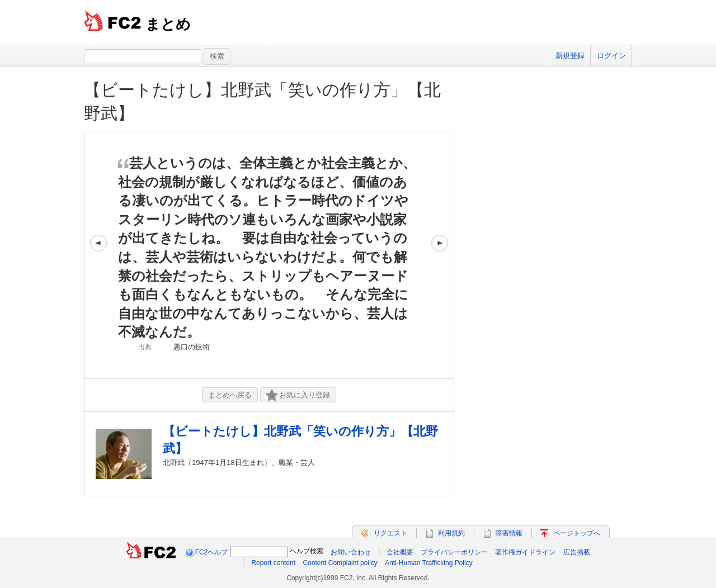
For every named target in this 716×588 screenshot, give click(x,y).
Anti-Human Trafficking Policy (429, 563)
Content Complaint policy (340, 563)
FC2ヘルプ (212, 552)
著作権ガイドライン (525, 552)
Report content (273, 563)
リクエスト (390, 533)
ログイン (611, 56)
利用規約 (451, 533)
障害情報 (509, 533)
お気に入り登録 (298, 395)
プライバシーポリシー (454, 552)
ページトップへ (577, 533)
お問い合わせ (351, 552)
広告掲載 (577, 552)
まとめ (168, 24)
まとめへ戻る (230, 395)
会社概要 (400, 552)
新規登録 (570, 56)
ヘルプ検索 (307, 551)
